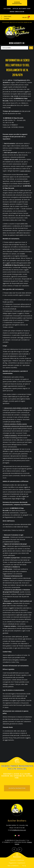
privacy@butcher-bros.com (15, 105)
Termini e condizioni (17, 860)
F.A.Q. (24, 866)
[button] (17, 3)
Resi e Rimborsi (13, 866)
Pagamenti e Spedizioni (17, 863)
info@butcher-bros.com (19, 830)
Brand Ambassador (17, 12)
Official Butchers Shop (21, 9)
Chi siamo (7, 9)
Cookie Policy (15, 662)
